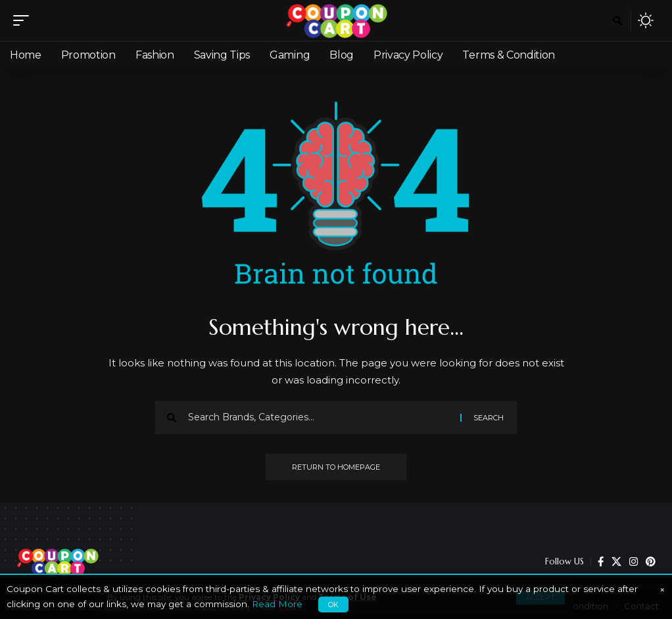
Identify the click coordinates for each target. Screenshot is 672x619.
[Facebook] (601, 562)
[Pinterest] (651, 562)
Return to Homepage (336, 467)
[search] (617, 20)
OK (333, 605)
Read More (277, 604)
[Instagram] (634, 562)
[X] (616, 562)
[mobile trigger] (24, 20)
